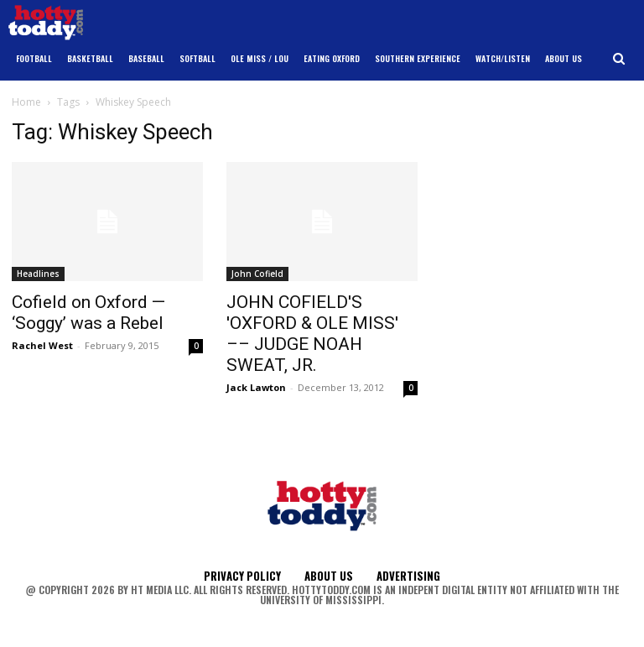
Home (26, 102)
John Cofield (257, 274)
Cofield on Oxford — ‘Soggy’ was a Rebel (88, 313)
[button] (619, 59)
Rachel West (42, 345)
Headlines (38, 274)
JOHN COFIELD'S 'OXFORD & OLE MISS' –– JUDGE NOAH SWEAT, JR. (312, 334)
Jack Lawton (256, 387)
